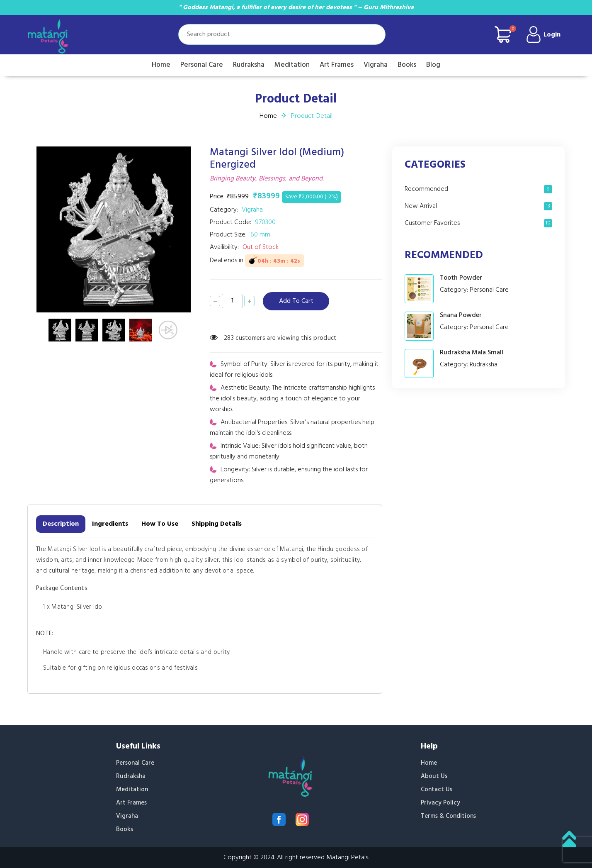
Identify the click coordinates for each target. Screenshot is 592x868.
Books (407, 65)
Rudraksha (249, 65)
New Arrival (421, 206)
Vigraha (376, 65)
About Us (434, 776)
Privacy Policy (440, 803)
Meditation (292, 65)
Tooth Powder (461, 278)
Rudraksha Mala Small (472, 353)
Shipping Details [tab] (217, 524)
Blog (433, 65)
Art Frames (337, 65)
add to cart (296, 301)
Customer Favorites (432, 223)
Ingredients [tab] (110, 524)
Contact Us (437, 790)
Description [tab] (61, 524)
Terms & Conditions (448, 816)
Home (161, 65)
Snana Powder (461, 315)
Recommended (426, 189)
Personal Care (202, 65)
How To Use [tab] (160, 524)
